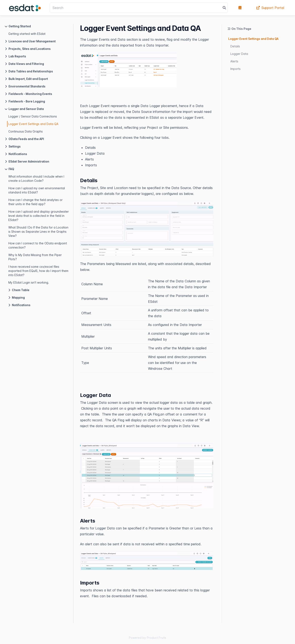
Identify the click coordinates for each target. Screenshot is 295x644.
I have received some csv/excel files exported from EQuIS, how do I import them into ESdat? (38, 271)
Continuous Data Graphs (26, 131)
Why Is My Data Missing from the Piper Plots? (35, 257)
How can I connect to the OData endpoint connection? (38, 245)
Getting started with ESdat (27, 34)
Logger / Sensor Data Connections (33, 116)
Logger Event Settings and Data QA (33, 124)
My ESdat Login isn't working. (29, 282)
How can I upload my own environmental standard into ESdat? (37, 190)
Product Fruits (156, 638)
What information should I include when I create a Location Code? (36, 179)
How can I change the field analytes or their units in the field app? (35, 202)
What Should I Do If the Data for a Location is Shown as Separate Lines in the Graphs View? (38, 232)
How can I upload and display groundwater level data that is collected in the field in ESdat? (39, 216)
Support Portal (270, 8)
